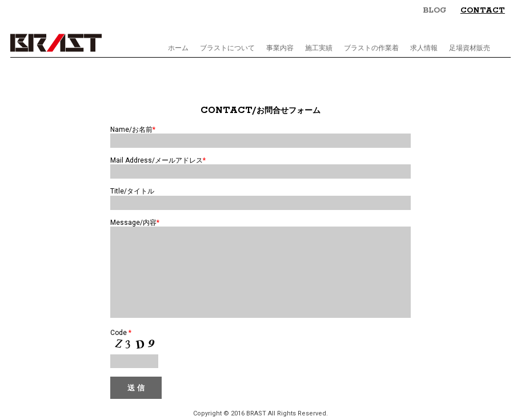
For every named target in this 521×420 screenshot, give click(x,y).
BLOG (435, 11)
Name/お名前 (133, 130)
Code (121, 350)
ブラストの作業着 (371, 48)
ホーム (178, 48)
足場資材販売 (470, 48)
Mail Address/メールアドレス (158, 160)
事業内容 (280, 48)
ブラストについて (227, 48)
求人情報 (424, 48)
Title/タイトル (132, 191)
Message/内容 (135, 223)
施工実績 (319, 48)
